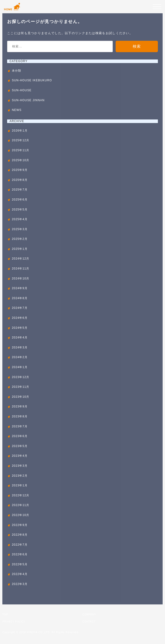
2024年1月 (20, 367)
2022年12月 (21, 495)
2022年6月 (20, 554)
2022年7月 (20, 545)
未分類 (17, 71)
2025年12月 (21, 140)
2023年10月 (21, 397)
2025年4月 (20, 219)
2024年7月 (20, 308)
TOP (5, 614)
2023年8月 (20, 416)
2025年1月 (20, 249)
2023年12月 (21, 377)
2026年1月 (20, 131)
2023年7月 (20, 426)
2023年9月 (20, 406)
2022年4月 (20, 574)
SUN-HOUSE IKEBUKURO (32, 80)
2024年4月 (20, 338)
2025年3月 (20, 229)
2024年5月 (20, 328)
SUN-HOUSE (22, 90)
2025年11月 (21, 150)
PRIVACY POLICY (14, 622)
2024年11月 (21, 269)
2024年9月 (20, 288)
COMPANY (89, 614)
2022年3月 (20, 584)
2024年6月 (20, 318)
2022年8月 (20, 535)
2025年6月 (20, 200)
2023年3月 (20, 466)
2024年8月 (20, 298)
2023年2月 (20, 476)
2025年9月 (20, 170)
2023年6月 (20, 436)
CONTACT (89, 622)
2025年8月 (20, 180)
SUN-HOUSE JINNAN (28, 100)
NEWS (17, 110)
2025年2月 (20, 239)
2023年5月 (20, 446)
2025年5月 (20, 210)
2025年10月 (21, 160)
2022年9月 (20, 525)
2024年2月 (20, 357)
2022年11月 (21, 505)
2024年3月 (20, 347)
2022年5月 (20, 564)
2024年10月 (21, 279)
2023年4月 (20, 456)
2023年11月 (21, 387)
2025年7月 (20, 190)
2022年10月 (21, 515)
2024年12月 (21, 259)
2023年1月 (20, 485)
